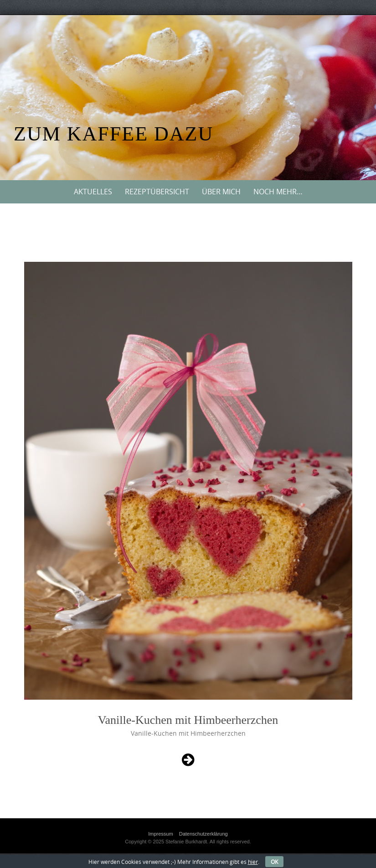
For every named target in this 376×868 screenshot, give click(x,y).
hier (253, 862)
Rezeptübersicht (157, 192)
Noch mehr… (278, 192)
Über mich (221, 192)
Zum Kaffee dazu (113, 134)
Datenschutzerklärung (203, 834)
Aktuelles (93, 192)
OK (274, 862)
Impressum (160, 834)
